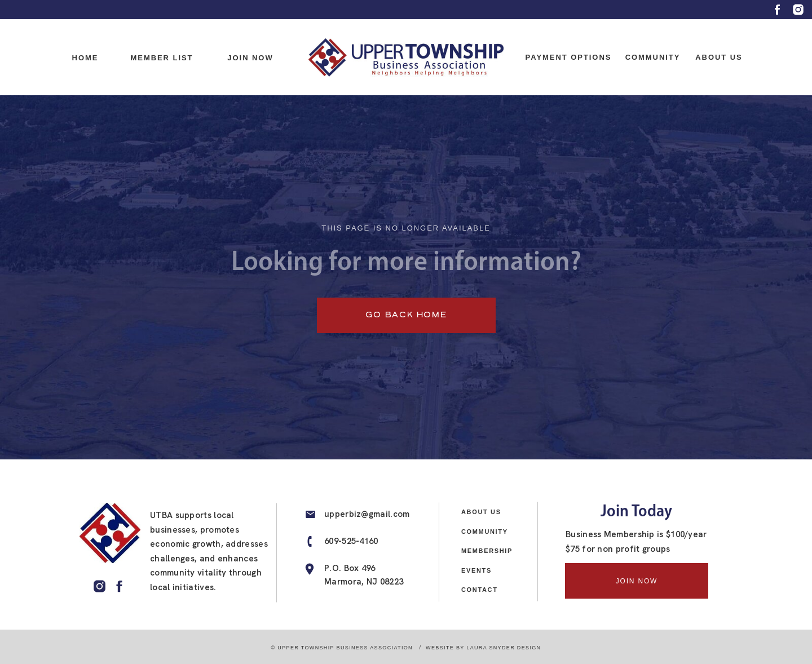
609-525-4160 (351, 541)
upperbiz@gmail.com (367, 514)
